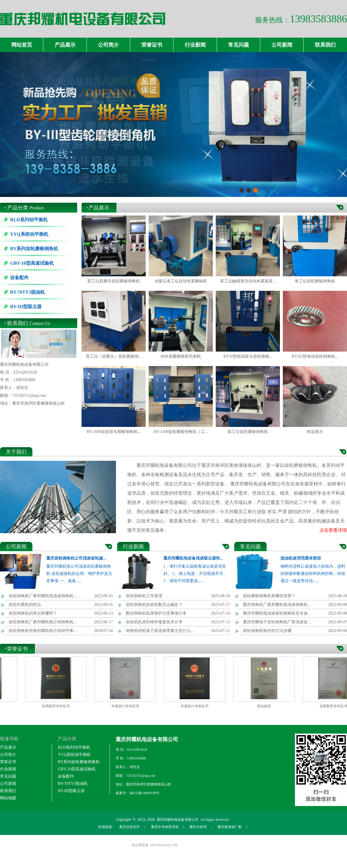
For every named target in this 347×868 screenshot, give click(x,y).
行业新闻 (195, 45)
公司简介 (108, 45)
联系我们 (325, 45)
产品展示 (65, 45)
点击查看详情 (333, 530)
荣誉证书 (152, 45)
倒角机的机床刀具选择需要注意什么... (160, 631)
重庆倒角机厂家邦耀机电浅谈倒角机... (277, 605)
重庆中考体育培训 (165, 827)
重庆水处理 (198, 827)
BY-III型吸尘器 (26, 307)
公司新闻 (282, 45)
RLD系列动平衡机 (29, 220)
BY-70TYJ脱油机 (27, 292)
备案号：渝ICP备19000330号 (137, 793)
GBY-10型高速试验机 (32, 263)
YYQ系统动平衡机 (29, 234)
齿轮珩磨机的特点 (25, 605)
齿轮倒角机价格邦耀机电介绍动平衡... (43, 631)
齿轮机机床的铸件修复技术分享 (154, 622)
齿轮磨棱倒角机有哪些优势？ (269, 596)
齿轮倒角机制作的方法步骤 (267, 631)
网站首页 (22, 45)
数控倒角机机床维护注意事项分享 (156, 613)
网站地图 (8, 798)
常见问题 (239, 45)
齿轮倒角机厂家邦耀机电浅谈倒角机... (43, 596)
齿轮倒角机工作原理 (144, 596)
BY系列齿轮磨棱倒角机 (34, 249)
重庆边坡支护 (130, 827)
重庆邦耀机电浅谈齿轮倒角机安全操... (277, 613)
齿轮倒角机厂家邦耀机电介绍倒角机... (43, 622)
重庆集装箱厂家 (230, 827)
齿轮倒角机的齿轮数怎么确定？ (154, 605)
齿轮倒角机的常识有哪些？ (33, 613)
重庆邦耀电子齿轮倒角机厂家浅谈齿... (277, 622)
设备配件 (19, 278)
